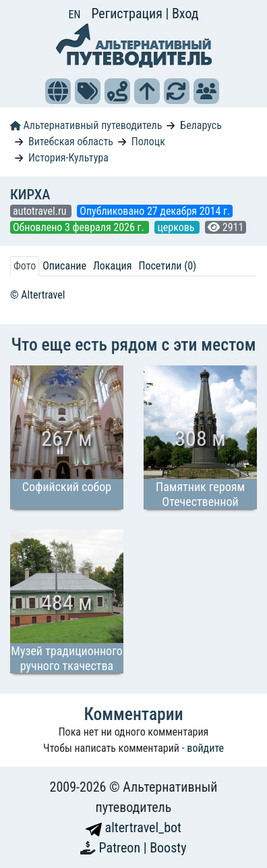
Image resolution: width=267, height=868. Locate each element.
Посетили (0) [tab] (167, 266)
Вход (185, 14)
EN (75, 15)
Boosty (168, 848)
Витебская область (71, 142)
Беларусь (201, 125)
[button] (58, 91)
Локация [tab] (113, 266)
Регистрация (128, 14)
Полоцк (148, 142)
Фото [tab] (25, 266)
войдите (205, 748)
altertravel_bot (133, 827)
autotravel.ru (41, 211)
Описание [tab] (64, 266)
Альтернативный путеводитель (86, 125)
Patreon (121, 848)
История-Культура (68, 158)
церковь (177, 227)
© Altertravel (37, 295)
